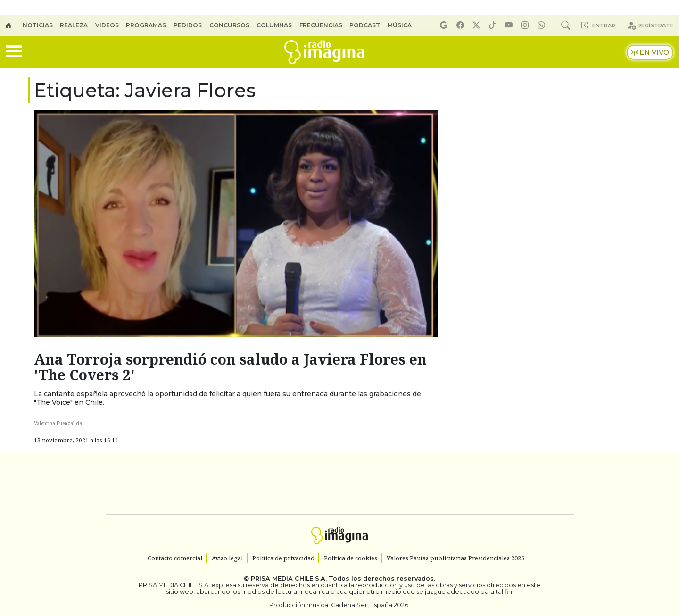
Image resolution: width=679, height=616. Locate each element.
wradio (324, 487)
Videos (107, 25)
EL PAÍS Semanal (421, 487)
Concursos (229, 25)
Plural (317, 513)
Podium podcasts (226, 499)
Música (400, 25)
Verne (449, 487)
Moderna (272, 513)
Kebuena (512, 487)
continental (396, 487)
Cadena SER (414, 473)
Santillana (321, 473)
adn (476, 473)
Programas (146, 25)
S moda (396, 513)
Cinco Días (360, 487)
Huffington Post (244, 487)
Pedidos (188, 25)
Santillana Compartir (371, 473)
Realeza (74, 25)
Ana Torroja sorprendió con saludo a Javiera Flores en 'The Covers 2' (230, 367)
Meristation (482, 513)
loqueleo (437, 513)
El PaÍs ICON (358, 513)
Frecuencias (321, 25)
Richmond (226, 513)
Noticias (38, 25)
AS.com (444, 473)
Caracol (510, 473)
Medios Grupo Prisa (148, 504)
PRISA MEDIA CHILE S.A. (289, 579)
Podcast (365, 25)
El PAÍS (232, 473)
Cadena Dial (478, 487)
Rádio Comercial (524, 513)
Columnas (274, 25)
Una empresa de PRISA (148, 481)
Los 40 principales (277, 473)
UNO (297, 487)
